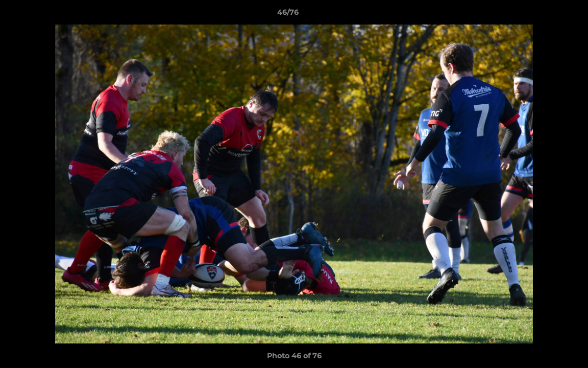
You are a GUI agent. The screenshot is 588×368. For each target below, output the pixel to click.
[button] (545, 15)
